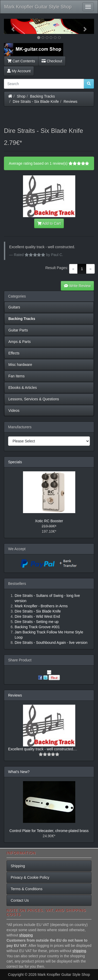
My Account (19, 71)
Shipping (18, 866)
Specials (15, 462)
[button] (11, 26)
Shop (21, 96)
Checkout (52, 61)
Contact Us (20, 900)
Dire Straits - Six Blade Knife (36, 102)
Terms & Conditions (27, 889)
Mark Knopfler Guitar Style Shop (38, 7)
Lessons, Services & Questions (34, 399)
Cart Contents (21, 61)
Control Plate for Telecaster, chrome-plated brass (49, 831)
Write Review (77, 286)
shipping (26, 935)
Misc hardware (20, 365)
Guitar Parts (18, 330)
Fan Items (16, 376)
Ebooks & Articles (23, 388)
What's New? (19, 772)
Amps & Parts (20, 342)
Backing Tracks (42, 96)
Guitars (14, 307)
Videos (14, 411)
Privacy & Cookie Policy (30, 877)
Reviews (70, 102)
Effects (14, 353)
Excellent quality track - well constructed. (41, 749)
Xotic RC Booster (49, 521)
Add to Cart (49, 223)
